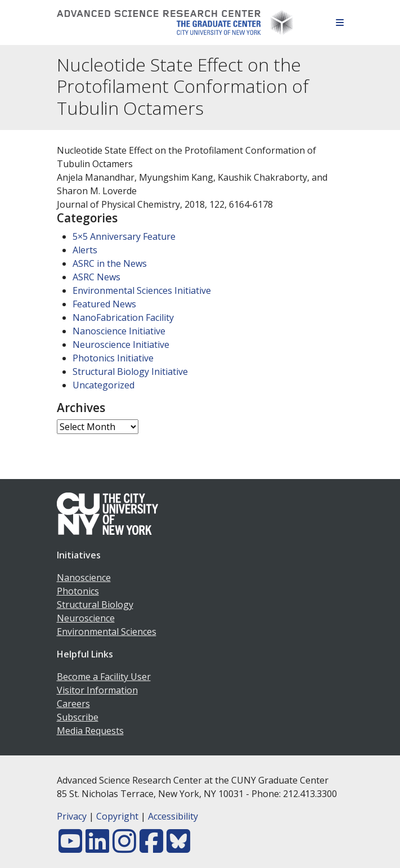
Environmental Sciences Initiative (142, 290)
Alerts (85, 250)
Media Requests (90, 731)
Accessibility (173, 816)
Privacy (72, 816)
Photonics (78, 591)
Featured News (104, 304)
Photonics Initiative (113, 358)
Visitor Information (97, 690)
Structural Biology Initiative (130, 372)
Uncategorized (104, 385)
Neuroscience (86, 618)
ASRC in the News (110, 263)
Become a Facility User (104, 677)
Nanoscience (84, 578)
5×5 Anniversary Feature (124, 236)
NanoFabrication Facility (123, 317)
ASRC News (96, 277)
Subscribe (78, 717)
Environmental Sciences (107, 632)
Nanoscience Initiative (119, 331)
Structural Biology (95, 605)
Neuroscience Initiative (121, 344)
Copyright (117, 816)
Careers (73, 704)
